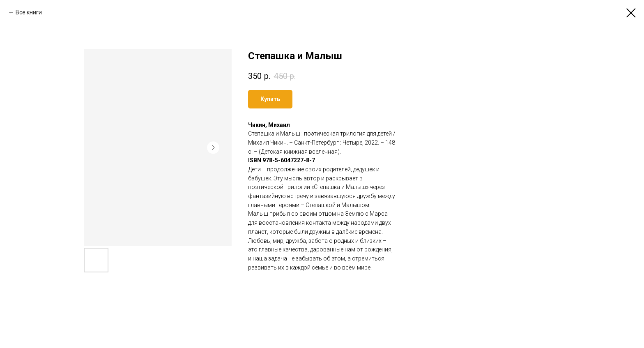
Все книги (29, 12)
